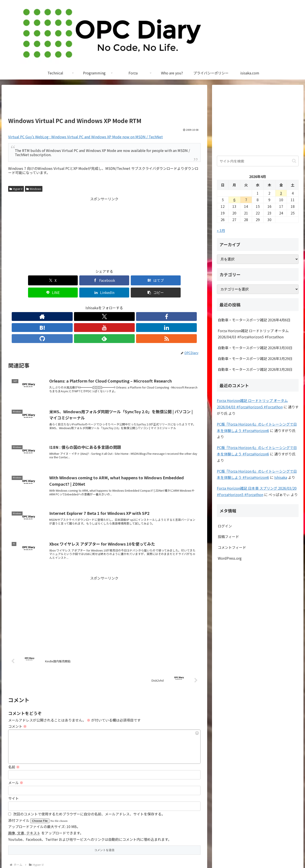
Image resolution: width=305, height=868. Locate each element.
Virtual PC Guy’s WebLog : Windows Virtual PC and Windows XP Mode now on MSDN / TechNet (85, 137)
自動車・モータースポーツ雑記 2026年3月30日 (255, 348)
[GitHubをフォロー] (125, 304)
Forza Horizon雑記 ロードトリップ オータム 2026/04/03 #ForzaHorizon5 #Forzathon (253, 334)
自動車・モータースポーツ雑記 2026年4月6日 (254, 320)
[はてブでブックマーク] (88, 280)
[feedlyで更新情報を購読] (135, 304)
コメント (17, 692)
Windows (34, 189)
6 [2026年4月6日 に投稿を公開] (234, 200)
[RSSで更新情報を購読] (145, 304)
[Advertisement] (104, 103)
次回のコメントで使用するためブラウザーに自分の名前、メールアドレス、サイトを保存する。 (89, 780)
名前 (14, 733)
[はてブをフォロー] (94, 304)
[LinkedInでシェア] (153, 280)
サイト (13, 764)
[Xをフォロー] (74, 304)
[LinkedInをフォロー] (114, 304)
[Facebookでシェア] (56, 280)
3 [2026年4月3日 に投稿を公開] (281, 193)
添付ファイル (19, 786)
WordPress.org (230, 558)
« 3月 (221, 230)
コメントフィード (232, 547)
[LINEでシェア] (120, 280)
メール (16, 748)
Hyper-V (16, 189)
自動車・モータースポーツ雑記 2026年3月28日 (255, 369)
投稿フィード (228, 536)
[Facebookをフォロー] (84, 304)
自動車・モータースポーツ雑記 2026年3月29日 (255, 358)
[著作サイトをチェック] (64, 304)
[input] (258, 161)
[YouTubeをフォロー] (104, 304)
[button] (185, 280)
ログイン (225, 526)
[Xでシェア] (24, 280)
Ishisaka (281, 477)
